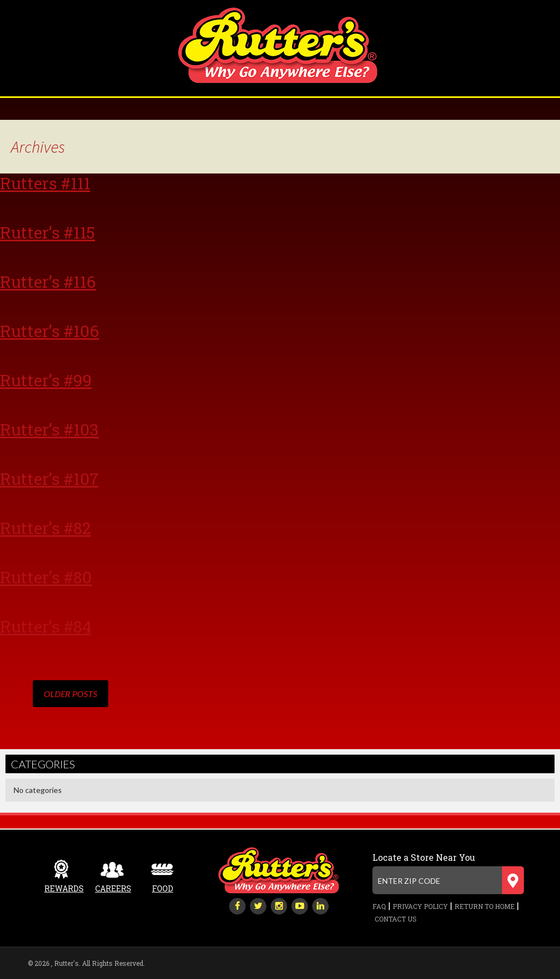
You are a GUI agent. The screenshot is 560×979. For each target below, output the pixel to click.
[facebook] (237, 905)
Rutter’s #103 (49, 429)
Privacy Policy (420, 906)
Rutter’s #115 (48, 232)
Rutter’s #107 (49, 479)
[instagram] (279, 905)
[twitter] (258, 905)
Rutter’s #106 (49, 331)
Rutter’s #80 (46, 577)
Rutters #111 (45, 183)
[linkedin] (320, 905)
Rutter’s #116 (48, 282)
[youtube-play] (300, 905)
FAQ (379, 906)
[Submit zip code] (513, 880)
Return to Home (485, 906)
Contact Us (396, 919)
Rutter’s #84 (46, 626)
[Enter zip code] (448, 880)
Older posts (71, 694)
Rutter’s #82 (45, 528)
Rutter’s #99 (46, 380)
